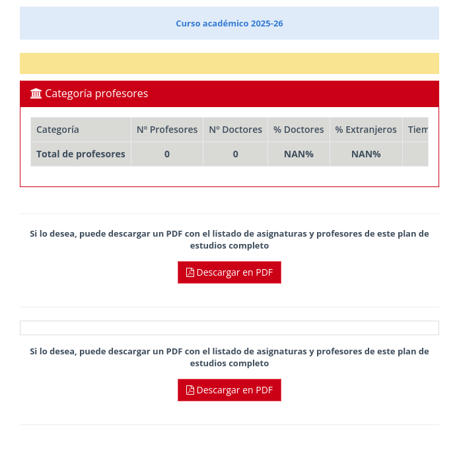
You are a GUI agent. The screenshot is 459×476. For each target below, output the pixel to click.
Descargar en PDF (229, 272)
